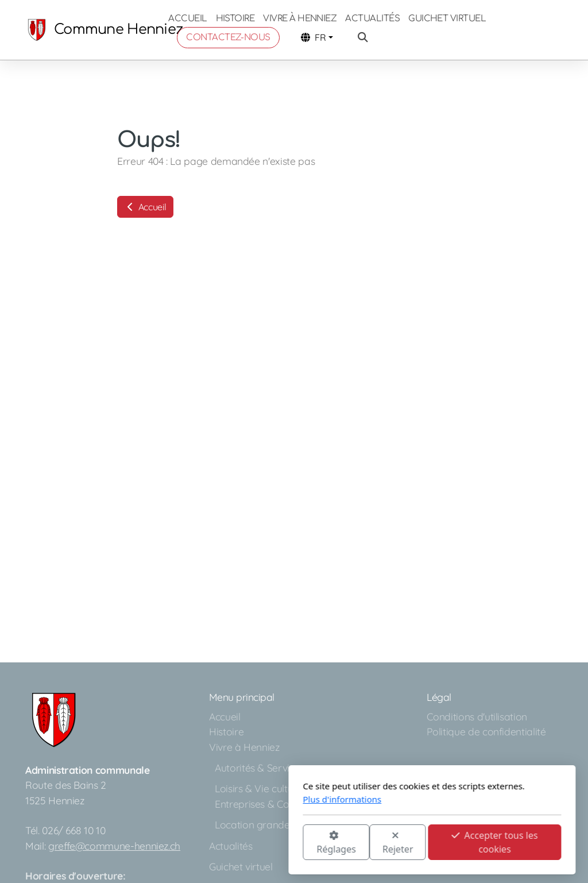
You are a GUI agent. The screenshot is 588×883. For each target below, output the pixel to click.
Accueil (145, 207)
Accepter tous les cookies (357, 842)
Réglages (198, 843)
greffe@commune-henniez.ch (114, 846)
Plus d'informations (204, 799)
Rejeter (260, 843)
